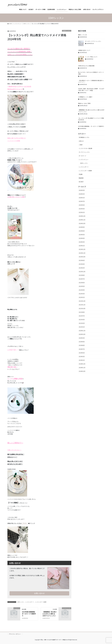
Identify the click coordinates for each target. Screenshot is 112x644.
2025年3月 (82, 209)
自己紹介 (81, 182)
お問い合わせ (39, 593)
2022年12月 (82, 272)
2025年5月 (82, 205)
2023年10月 (82, 257)
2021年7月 (82, 316)
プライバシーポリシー (15, 634)
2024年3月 (82, 242)
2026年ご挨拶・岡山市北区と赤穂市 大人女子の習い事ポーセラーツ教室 (91, 90)
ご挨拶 (81, 145)
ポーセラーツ (82, 156)
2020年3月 (82, 338)
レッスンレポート (29, 602)
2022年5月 (82, 286)
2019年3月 (82, 356)
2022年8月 (82, 275)
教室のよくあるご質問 (84, 103)
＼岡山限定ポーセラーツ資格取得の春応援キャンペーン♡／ (91, 81)
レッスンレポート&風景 (41, 602)
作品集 (81, 174)
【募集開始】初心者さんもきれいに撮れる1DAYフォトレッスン (49, 614)
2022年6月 (82, 283)
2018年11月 (82, 368)
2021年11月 (82, 305)
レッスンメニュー (84, 159)
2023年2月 (82, 268)
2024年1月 (82, 246)
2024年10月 (82, 223)
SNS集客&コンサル (84, 137)
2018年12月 (82, 364)
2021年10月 (82, 308)
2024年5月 (82, 235)
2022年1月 (82, 297)
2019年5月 (82, 353)
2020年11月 (82, 331)
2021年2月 (82, 323)
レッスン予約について (91, 57)
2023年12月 (82, 249)
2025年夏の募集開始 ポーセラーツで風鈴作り (29, 614)
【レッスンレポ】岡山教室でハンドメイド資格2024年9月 (91, 119)
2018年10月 (82, 371)
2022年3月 (82, 294)
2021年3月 (82, 320)
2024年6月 (82, 231)
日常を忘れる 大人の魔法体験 (86, 66)
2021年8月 (82, 312)
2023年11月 (82, 253)
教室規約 (81, 178)
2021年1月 (82, 327)
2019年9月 (82, 342)
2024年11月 (82, 220)
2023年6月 (82, 260)
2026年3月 (82, 190)
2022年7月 (82, 279)
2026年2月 (82, 194)
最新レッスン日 (82, 35)
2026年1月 (82, 198)
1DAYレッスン (67, 31)
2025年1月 (82, 212)
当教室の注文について (84, 50)
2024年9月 (82, 227)
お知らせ (81, 141)
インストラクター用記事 (85, 148)
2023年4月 (82, 264)
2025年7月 (82, 201)
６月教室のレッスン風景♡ (85, 97)
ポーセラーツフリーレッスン (93, 41)
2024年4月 (82, 238)
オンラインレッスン (84, 152)
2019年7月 (82, 349)
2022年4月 (82, 290)
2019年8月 (82, 345)
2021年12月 (82, 301)
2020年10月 (82, 334)
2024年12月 (82, 216)
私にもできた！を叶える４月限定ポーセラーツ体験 (91, 73)
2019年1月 (82, 360)
